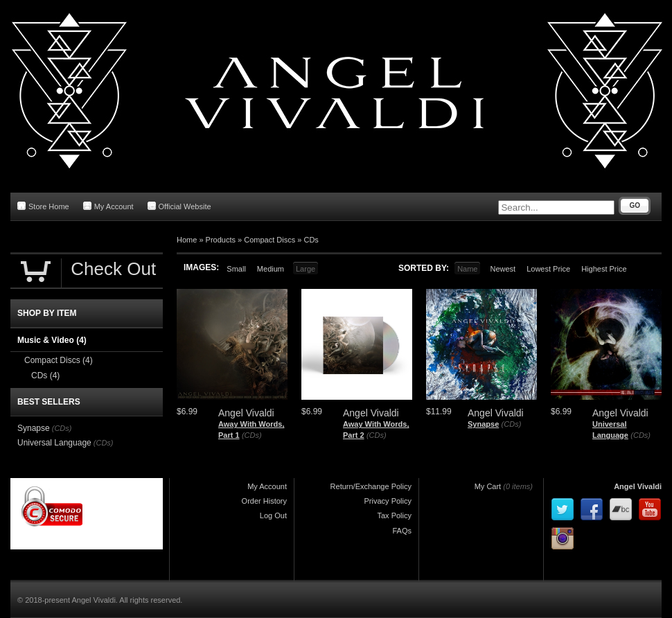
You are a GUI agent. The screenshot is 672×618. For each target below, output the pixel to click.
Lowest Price (548, 269)
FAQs (402, 531)
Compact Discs (269, 240)
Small (236, 269)
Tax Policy (394, 515)
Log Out (273, 515)
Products (221, 240)
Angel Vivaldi (638, 486)
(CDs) (252, 435)
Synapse (483, 424)
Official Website (179, 206)
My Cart (488, 486)
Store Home (43, 206)
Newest (503, 269)
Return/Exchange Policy (371, 486)
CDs (311, 240)
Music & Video (52, 340)
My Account (108, 206)
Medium (271, 269)
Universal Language (54, 443)
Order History (264, 501)
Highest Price (604, 269)
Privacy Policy (388, 501)
